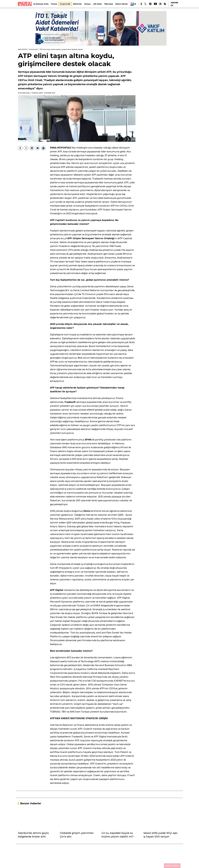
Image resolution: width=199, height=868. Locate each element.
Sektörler (78, 4)
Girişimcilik (65, 4)
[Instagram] (150, 4)
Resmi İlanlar (122, 4)
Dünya (88, 4)
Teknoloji (109, 4)
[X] (146, 4)
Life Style (97, 4)
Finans (54, 4)
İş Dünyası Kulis (41, 4)
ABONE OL (174, 4)
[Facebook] (141, 4)
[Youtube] (155, 4)
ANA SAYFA (22, 49)
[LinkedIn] (160, 4)
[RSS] (165, 4)
